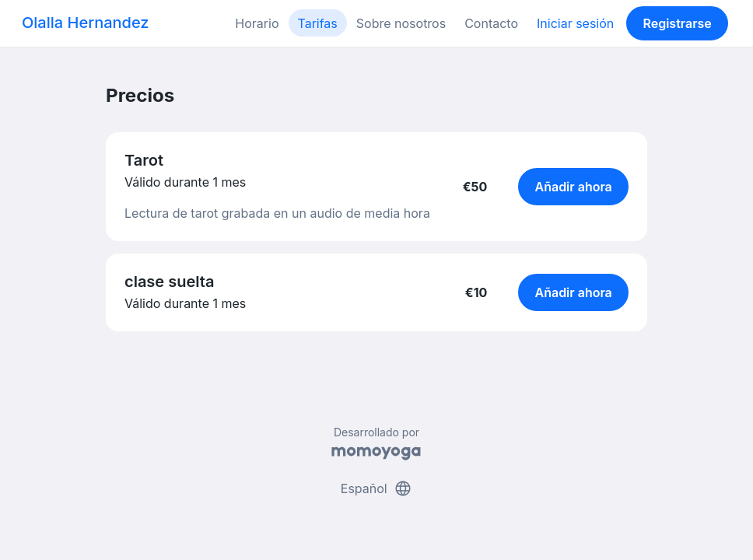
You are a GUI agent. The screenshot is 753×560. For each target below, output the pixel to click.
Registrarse (677, 23)
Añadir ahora (574, 187)
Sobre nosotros (401, 23)
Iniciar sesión (575, 23)
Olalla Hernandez (86, 23)
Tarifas (318, 23)
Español (376, 488)
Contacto (491, 23)
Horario (257, 23)
